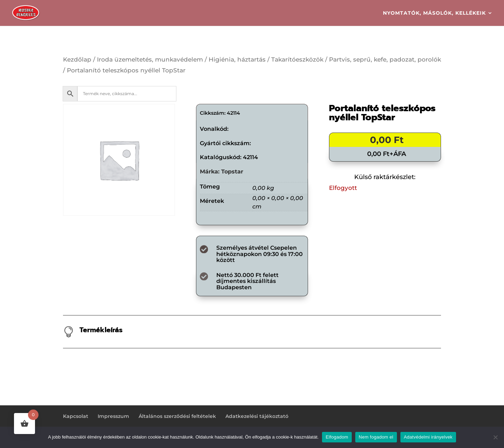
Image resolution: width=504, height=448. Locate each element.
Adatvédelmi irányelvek (428, 437)
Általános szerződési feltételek (177, 416)
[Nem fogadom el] (495, 437)
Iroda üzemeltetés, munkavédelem (150, 59)
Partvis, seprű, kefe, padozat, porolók (385, 59)
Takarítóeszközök (297, 59)
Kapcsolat (76, 416)
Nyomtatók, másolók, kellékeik (434, 13)
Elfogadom (337, 437)
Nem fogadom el (376, 437)
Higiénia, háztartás (237, 59)
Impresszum (113, 416)
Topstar (232, 172)
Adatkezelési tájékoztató (257, 416)
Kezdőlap (77, 59)
